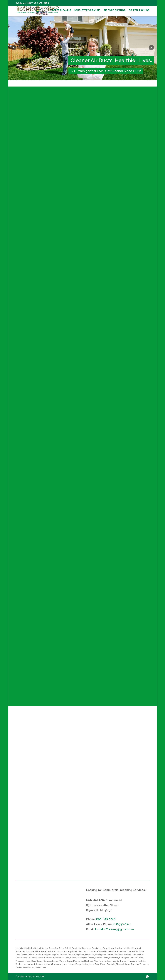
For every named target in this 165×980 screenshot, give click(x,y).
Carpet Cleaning (61, 10)
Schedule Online (139, 10)
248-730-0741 (122, 924)
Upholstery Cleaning (87, 10)
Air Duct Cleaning (115, 10)
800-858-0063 (41, 3)
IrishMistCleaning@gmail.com (115, 929)
